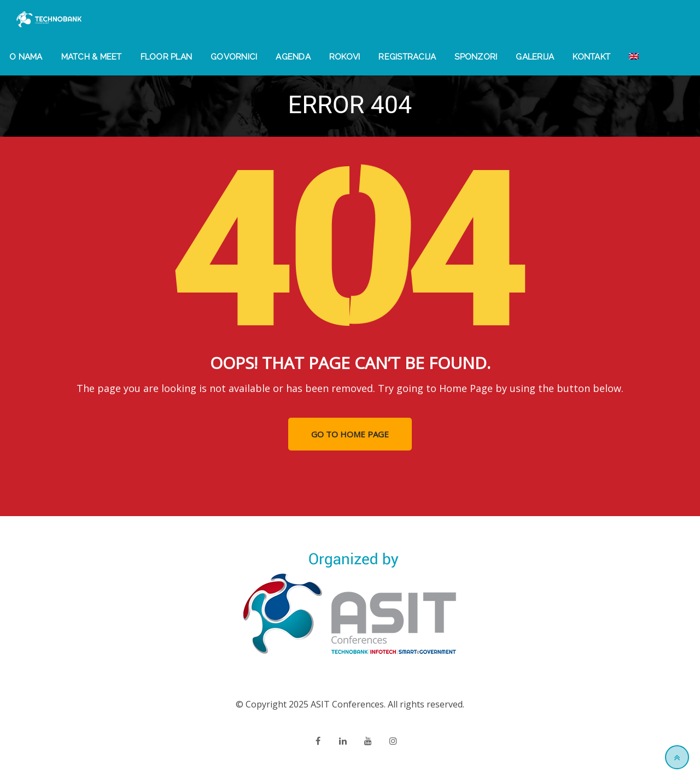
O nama (26, 57)
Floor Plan (167, 57)
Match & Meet (92, 57)
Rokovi (345, 57)
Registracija (407, 57)
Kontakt (591, 57)
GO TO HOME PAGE (350, 434)
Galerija (535, 57)
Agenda (293, 57)
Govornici (234, 57)
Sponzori (476, 57)
